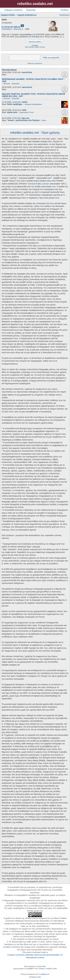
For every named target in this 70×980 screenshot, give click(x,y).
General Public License (38, 184)
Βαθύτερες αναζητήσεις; (35, 63)
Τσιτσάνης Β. (7, 29)
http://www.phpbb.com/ (49, 198)
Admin (25, 102)
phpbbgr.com (45, 974)
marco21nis (27, 72)
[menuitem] (33, 977)
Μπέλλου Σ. (19, 29)
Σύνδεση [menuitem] (65, 10)
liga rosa (26, 118)
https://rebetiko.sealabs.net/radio (35, 47)
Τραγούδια (31, 10)
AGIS (24, 110)
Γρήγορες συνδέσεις (13, 10)
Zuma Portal (41, 966)
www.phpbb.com (48, 186)
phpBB (30, 969)
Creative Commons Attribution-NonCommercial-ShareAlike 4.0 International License (35, 956)
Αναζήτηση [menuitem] (64, 15)
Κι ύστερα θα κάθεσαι (11, 27)
